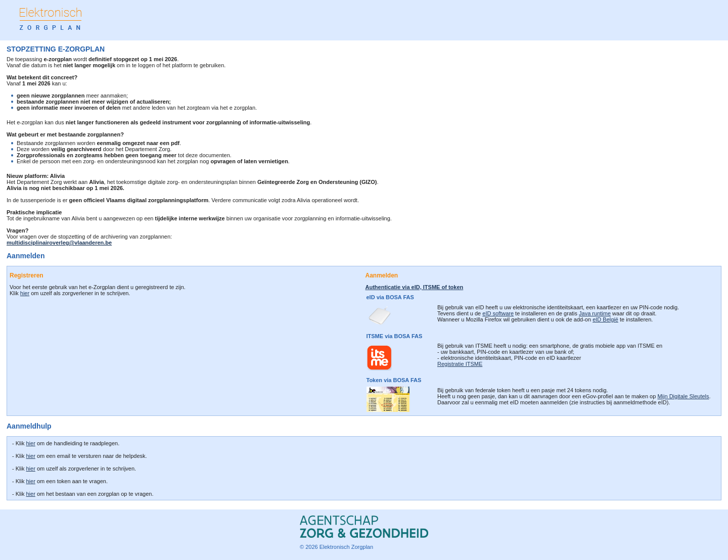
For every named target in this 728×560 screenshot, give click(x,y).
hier (25, 293)
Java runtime (595, 313)
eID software (498, 313)
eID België (605, 319)
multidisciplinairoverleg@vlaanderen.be (59, 243)
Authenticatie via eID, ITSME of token (415, 287)
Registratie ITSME (460, 364)
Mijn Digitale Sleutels (683, 396)
